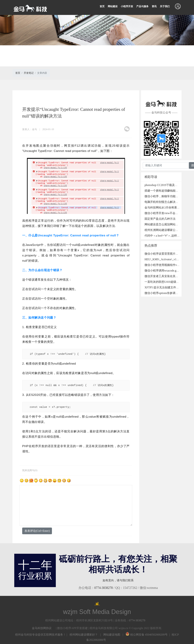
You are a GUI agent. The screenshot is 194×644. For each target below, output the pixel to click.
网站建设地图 (112, 635)
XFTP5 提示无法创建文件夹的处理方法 (169, 287)
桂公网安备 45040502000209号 (147, 635)
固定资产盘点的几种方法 (160, 219)
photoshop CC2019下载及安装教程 (165, 185)
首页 (102, 6)
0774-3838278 (104, 588)
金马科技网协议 (42, 628)
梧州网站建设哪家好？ (84, 635)
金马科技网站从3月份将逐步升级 (165, 207)
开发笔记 (29, 73)
